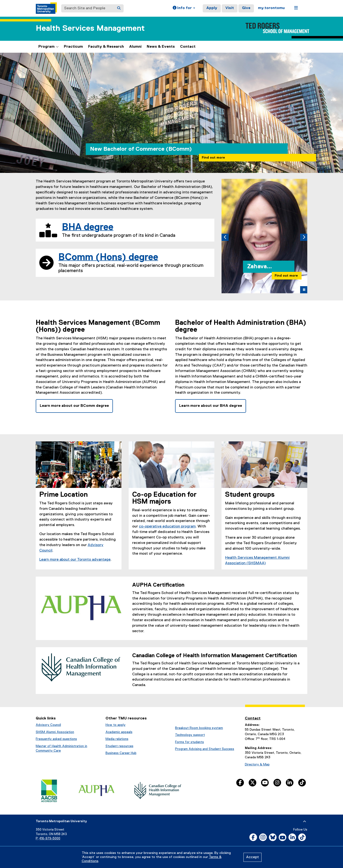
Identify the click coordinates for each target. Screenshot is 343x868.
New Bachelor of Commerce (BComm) (141, 149)
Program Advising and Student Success (205, 749)
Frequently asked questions (56, 739)
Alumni (135, 47)
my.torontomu (271, 8)
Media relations (117, 739)
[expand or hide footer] (305, 821)
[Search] (119, 8)
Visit (230, 8)
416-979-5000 (50, 839)
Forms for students (189, 742)
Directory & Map (257, 765)
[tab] (257, 289)
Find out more (213, 158)
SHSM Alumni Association (55, 732)
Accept (252, 857)
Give (246, 8)
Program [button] (48, 47)
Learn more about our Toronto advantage (75, 560)
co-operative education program (167, 527)
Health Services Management (90, 28)
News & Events (161, 47)
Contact (188, 47)
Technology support (190, 735)
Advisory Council (48, 725)
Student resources (119, 746)
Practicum (73, 47)
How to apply (116, 725)
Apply (212, 8)
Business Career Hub (121, 753)
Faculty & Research (106, 47)
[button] (184, 8)
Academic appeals (119, 732)
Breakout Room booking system (199, 728)
